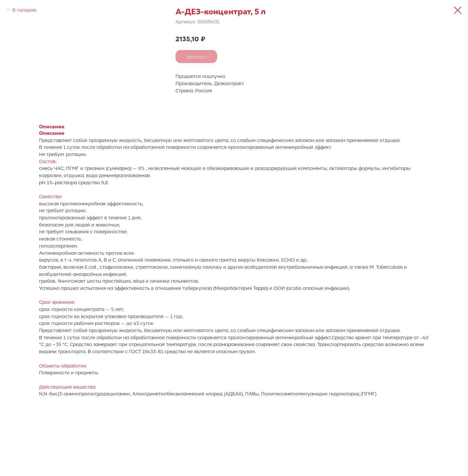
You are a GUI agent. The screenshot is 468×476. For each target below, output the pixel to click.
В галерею (25, 10)
